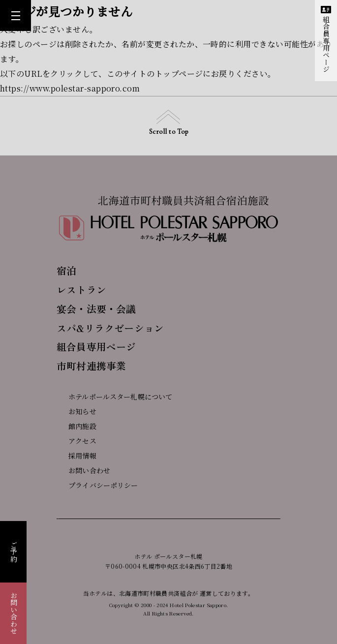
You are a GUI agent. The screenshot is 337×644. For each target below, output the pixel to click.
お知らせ (77, 411)
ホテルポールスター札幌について (114, 397)
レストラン (81, 290)
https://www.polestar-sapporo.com (70, 88)
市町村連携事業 (91, 366)
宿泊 (66, 270)
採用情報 (77, 456)
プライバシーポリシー (97, 485)
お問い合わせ (14, 613)
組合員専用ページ (326, 39)
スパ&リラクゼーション (110, 328)
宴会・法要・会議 (96, 309)
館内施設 (77, 426)
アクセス (77, 441)
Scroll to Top (168, 123)
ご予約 (14, 552)
